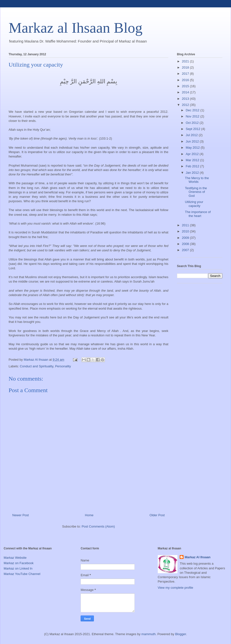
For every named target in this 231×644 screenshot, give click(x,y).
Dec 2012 (193, 110)
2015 (186, 86)
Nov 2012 (193, 116)
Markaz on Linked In (18, 568)
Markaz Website (15, 558)
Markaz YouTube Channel (22, 574)
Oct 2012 (193, 123)
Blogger (181, 634)
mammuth (148, 634)
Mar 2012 (193, 160)
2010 (186, 231)
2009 (186, 238)
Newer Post (21, 515)
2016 (186, 80)
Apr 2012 (193, 154)
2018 (186, 67)
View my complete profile (175, 588)
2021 (186, 61)
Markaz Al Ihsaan (197, 557)
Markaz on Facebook (19, 563)
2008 (186, 244)
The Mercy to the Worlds (197, 180)
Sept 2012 (194, 129)
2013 (186, 99)
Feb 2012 (193, 166)
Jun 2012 (193, 141)
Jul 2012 (192, 135)
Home (89, 515)
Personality (63, 366)
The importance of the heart (198, 214)
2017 (186, 74)
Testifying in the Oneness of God (196, 192)
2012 (186, 105)
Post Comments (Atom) (98, 526)
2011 (186, 225)
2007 (186, 250)
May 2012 (193, 148)
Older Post (157, 515)
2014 (186, 92)
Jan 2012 (193, 173)
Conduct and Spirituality (37, 366)
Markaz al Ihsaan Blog (76, 28)
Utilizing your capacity (194, 204)
